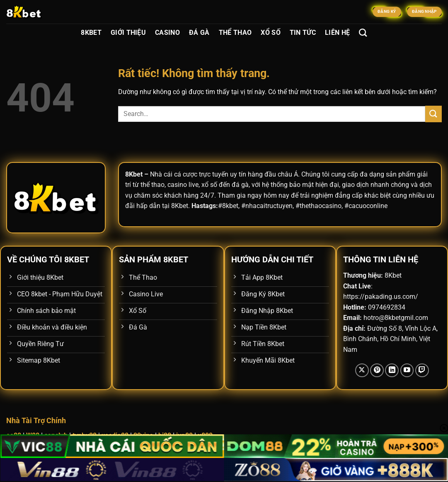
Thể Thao (235, 33)
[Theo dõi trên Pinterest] (377, 370)
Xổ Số (271, 33)
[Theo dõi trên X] (362, 370)
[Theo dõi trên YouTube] (407, 370)
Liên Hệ (337, 33)
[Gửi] (433, 114)
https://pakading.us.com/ (381, 297)
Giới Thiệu (128, 33)
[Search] (363, 33)
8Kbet (91, 33)
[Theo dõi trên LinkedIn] (392, 370)
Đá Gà (199, 33)
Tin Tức (303, 33)
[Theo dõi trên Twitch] (422, 370)
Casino (167, 33)
